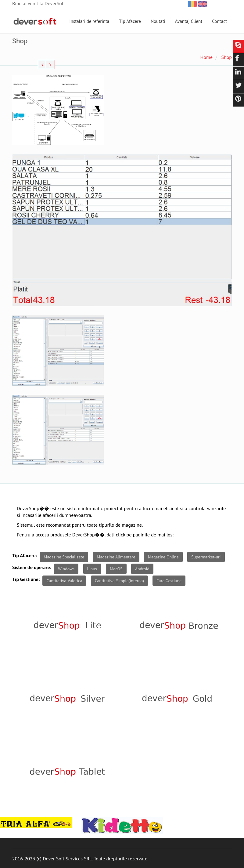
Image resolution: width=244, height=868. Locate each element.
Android (142, 569)
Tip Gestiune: (26, 579)
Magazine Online (163, 557)
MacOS (116, 569)
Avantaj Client (189, 21)
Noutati (158, 21)
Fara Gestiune (169, 581)
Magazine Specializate (64, 557)
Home (206, 57)
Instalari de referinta (89, 21)
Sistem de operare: (32, 567)
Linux (92, 569)
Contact (219, 21)
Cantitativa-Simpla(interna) (119, 581)
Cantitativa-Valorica (64, 581)
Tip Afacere (130, 21)
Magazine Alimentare (116, 557)
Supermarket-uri (206, 557)
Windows (66, 569)
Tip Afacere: (25, 555)
